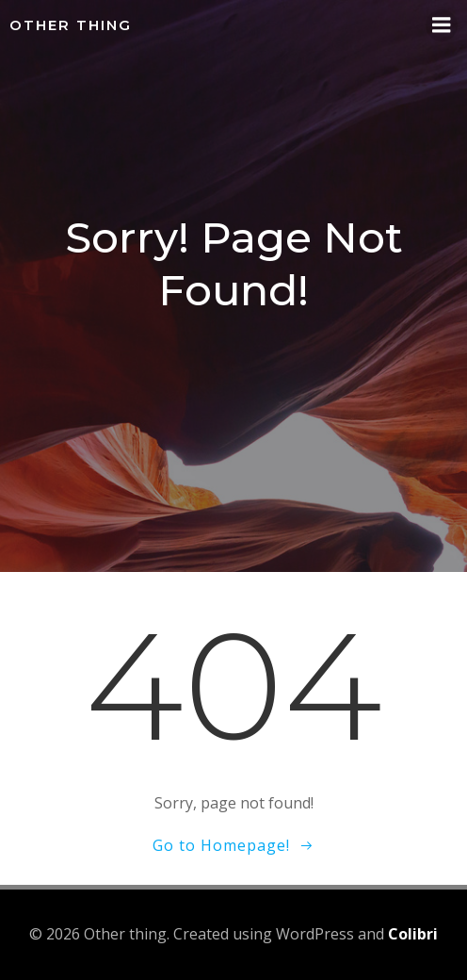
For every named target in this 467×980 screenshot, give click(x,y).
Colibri (413, 934)
